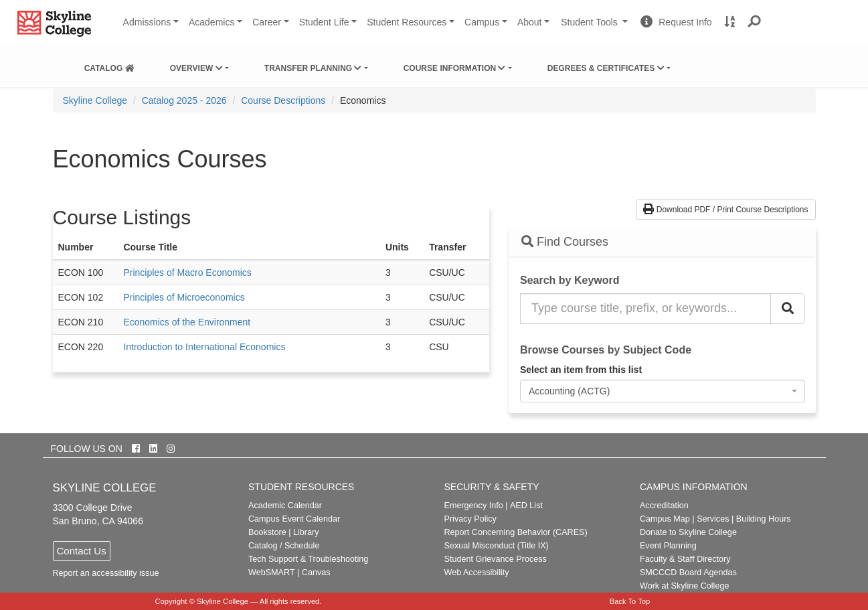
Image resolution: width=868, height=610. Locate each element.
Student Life (324, 22)
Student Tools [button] (596, 27)
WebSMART (272, 573)
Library (306, 532)
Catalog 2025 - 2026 (184, 100)
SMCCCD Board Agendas (688, 573)
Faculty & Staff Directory (685, 559)
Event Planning (668, 546)
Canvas (316, 573)
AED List (526, 506)
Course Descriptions (283, 100)
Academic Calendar (285, 506)
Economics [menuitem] (363, 100)
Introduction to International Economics (204, 347)
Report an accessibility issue (106, 573)
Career (267, 22)
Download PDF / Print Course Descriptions (725, 210)
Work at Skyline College (684, 586)
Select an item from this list (581, 370)
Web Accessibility (476, 573)
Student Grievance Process (495, 559)
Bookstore (267, 532)
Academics (211, 22)
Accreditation (664, 506)
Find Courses (565, 242)
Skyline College (95, 100)
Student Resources (407, 22)
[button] (755, 22)
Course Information (455, 68)
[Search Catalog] (788, 309)
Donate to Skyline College (688, 532)
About (530, 22)
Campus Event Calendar (294, 519)
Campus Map (665, 519)
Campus (482, 22)
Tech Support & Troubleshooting (308, 559)
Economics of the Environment (187, 322)
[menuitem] (109, 66)
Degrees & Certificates (606, 68)
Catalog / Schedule (284, 546)
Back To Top (630, 601)
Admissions (147, 22)
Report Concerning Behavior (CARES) (515, 532)
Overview (196, 68)
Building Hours (764, 519)
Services (713, 519)
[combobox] (663, 391)
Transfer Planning (313, 68)
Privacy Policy (470, 519)
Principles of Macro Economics (187, 273)
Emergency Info (473, 506)
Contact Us (82, 551)
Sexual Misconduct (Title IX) (496, 546)
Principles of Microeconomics (184, 297)
